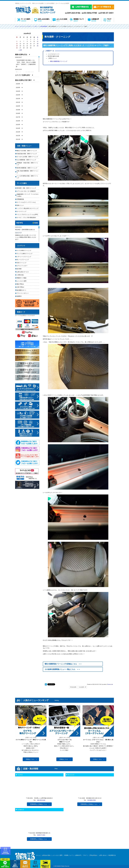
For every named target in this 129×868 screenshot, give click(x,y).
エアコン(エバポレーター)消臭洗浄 (26, 191)
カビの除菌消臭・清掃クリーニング (27, 160)
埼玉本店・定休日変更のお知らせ (25, 230)
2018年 (18, 113)
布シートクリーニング (24, 260)
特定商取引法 (112, 855)
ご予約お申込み (93, 855)
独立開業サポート (21, 290)
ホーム (38, 855)
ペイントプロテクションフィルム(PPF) (27, 215)
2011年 (18, 139)
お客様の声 (78, 855)
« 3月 (20, 50)
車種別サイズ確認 (21, 278)
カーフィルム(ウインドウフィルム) (26, 202)
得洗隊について (69, 855)
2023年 (18, 95)
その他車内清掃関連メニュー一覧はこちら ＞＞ (62, 669)
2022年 (18, 99)
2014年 (18, 128)
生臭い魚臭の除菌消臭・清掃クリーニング (28, 172)
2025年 (18, 87)
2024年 (18, 91)
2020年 (18, 106)
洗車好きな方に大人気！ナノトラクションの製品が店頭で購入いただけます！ (26, 237)
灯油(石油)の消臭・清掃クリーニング (27, 154)
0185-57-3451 (41, 835)
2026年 (18, 84)
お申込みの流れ (46, 855)
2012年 (18, 136)
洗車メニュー (20, 205)
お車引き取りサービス (24, 272)
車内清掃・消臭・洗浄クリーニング (26, 188)
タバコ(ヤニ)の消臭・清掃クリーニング (27, 157)
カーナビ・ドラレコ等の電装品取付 (26, 218)
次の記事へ (83, 687)
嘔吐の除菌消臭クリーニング (59, 61)
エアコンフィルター (24, 266)
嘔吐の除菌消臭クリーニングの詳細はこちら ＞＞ (63, 664)
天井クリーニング (24, 263)
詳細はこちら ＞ (32, 759)
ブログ (85, 855)
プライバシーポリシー (23, 293)
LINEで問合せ (21, 287)
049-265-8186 (41, 800)
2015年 (18, 125)
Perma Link (110, 684)
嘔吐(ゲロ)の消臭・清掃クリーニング (27, 151)
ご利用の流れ (20, 275)
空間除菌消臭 (20, 199)
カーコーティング (21, 211)
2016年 (18, 121)
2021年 (18, 102)
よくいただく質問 (21, 281)
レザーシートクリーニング (24, 257)
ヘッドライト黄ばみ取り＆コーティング (28, 208)
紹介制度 (19, 269)
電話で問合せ (21, 284)
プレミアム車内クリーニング (24, 254)
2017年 (18, 117)
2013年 (18, 132)
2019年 (18, 110)
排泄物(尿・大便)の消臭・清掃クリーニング (27, 164)
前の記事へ (74, 687)
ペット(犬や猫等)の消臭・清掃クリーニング (27, 177)
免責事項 (19, 296)
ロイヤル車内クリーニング (24, 250)
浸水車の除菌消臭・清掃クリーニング (27, 168)
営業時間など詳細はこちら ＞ (40, 804)
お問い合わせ (103, 855)
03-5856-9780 (92, 800)
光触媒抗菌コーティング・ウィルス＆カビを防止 (28, 195)
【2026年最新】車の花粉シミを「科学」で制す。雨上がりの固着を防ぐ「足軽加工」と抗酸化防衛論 (26, 63)
